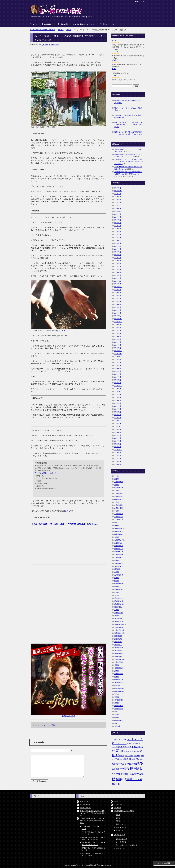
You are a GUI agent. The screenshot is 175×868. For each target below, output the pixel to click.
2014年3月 (118, 464)
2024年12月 (118, 205)
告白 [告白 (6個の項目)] (138, 751)
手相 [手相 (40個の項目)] (123, 768)
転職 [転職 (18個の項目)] (118, 779)
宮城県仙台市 (119, 566)
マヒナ (114, 40)
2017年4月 (118, 409)
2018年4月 (118, 374)
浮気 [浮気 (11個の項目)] (118, 774)
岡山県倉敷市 (119, 584)
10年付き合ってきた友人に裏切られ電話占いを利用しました (128, 116)
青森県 (117, 715)
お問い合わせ (84, 801)
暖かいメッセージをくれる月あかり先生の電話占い (128, 109)
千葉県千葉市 (119, 514)
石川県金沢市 (119, 683)
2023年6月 (118, 258)
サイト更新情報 (85, 805)
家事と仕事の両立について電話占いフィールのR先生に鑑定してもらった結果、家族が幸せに (129, 125)
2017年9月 (118, 394)
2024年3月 (118, 232)
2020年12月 (118, 281)
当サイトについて (109, 24)
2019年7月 (118, 330)
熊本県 (117, 677)
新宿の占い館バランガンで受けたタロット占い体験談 (128, 102)
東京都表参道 (119, 653)
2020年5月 (118, 301)
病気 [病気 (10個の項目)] (132, 774)
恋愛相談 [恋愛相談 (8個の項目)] (116, 769)
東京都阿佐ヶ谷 (119, 659)
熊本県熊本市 (119, 680)
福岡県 (117, 697)
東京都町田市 (119, 648)
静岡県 (117, 717)
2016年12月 (118, 421)
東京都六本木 (119, 621)
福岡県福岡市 (119, 700)
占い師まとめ (49, 24)
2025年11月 (118, 191)
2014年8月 (118, 456)
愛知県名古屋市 (119, 604)
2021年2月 (118, 275)
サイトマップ (141, 2)
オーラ (40, 725)
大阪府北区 (118, 543)
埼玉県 (117, 526)
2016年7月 (118, 435)
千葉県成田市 (119, 517)
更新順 (118, 821)
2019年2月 (118, 345)
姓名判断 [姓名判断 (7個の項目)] (137, 756)
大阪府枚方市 (119, 552)
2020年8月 (118, 293)
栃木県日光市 (119, 668)
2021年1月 (118, 278)
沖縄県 (117, 671)
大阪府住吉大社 (119, 540)
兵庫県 (117, 491)
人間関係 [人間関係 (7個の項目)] (140, 747)
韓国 (116, 723)
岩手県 (117, 587)
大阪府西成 (118, 557)
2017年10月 (118, 392)
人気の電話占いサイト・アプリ (85, 24)
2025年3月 (118, 197)
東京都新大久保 (119, 633)
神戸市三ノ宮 (119, 694)
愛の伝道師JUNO (68, 716)
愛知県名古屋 (119, 601)
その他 (117, 476)
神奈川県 (117, 685)
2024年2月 (118, 235)
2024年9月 (118, 214)
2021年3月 (118, 272)
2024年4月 (118, 229)
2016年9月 (118, 429)
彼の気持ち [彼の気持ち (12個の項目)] (117, 764)
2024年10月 (118, 211)
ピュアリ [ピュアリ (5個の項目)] (121, 747)
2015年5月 (118, 438)
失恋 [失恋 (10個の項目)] (127, 756)
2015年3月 (118, 444)
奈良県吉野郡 (119, 563)
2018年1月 (118, 383)
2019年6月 (118, 333)
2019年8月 (118, 328)
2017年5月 (118, 406)
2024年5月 (118, 226)
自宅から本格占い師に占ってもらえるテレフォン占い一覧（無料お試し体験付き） (92, 813)
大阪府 (117, 537)
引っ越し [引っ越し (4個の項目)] (141, 760)
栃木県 (117, 665)
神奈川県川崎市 (119, 688)
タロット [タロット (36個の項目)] (133, 739)
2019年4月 (118, 339)
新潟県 (117, 610)
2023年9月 (118, 249)
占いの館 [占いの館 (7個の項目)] (133, 751)
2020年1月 (118, 313)
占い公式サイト (121, 827)
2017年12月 (118, 386)
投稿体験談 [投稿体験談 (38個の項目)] (135, 768)
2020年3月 (118, 307)
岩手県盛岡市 (119, 589)
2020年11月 (118, 284)
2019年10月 (118, 322)
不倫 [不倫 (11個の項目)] (134, 747)
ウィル (114, 69)
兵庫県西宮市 (119, 499)
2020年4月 (118, 304)
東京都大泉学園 (119, 630)
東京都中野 (118, 619)
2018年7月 (118, 365)
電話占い (117, 712)
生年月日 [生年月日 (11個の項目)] (125, 774)
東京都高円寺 (54, 45)
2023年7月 (118, 255)
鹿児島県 (117, 726)
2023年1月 (118, 264)
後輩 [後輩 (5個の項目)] (125, 764)
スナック (47, 725)
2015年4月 (118, 441)
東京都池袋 (118, 639)
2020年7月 (118, 296)
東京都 (45, 45)
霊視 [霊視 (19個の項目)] (118, 784)
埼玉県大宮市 (119, 531)
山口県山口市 (119, 575)
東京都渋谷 (118, 642)
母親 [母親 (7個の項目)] (114, 774)
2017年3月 (118, 412)
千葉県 (117, 511)
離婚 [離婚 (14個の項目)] (124, 779)
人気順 (118, 815)
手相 (53, 725)
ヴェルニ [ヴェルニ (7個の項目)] (128, 747)
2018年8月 (118, 362)
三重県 (117, 479)
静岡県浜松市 (119, 720)
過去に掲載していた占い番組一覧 (127, 845)
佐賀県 (117, 485)
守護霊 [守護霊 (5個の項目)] (122, 760)
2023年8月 (118, 252)
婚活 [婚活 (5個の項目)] (113, 760)
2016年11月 (118, 424)
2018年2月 (118, 380)
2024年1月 (118, 237)
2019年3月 (118, 342)
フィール (115, 51)
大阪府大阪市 (119, 546)
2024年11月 (118, 208)
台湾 (116, 523)
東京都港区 (118, 645)
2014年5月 (118, 461)
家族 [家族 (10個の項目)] (126, 759)
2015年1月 (118, 447)
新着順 (118, 818)
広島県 (117, 592)
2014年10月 (118, 450)
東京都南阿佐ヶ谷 (120, 624)
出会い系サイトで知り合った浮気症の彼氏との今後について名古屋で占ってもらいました (128, 134)
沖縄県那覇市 (119, 674)
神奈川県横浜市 (119, 691)
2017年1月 (118, 418)
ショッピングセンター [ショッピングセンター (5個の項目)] (119, 740)
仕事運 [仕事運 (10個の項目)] (122, 751)
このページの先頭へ (165, 863)
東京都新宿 (118, 636)
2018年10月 (118, 357)
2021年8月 (118, 269)
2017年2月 (118, 415)
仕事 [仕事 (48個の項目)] (115, 751)
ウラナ (114, 75)
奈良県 (117, 560)
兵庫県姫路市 (119, 494)
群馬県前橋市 (119, 706)
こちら (68, 511)
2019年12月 (118, 316)
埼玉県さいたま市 (120, 528)
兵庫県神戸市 (119, 496)
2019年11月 (118, 319)
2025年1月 (118, 203)
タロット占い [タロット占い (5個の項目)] (131, 744)
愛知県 (117, 595)
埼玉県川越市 (119, 534)
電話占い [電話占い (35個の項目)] (133, 779)
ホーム (35, 24)
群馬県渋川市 (119, 709)
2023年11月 (118, 243)
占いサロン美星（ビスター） (46, 473)
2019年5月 (118, 336)
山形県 (117, 578)
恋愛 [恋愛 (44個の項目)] (140, 763)
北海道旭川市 (119, 505)
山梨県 (117, 581)
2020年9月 (118, 290)
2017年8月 (118, 397)
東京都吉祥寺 (119, 627)
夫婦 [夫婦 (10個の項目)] (122, 756)
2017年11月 (118, 389)
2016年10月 (118, 426)
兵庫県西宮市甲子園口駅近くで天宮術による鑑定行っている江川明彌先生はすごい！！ (128, 174)
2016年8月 (118, 432)
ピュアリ (115, 60)
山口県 (117, 572)
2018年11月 (118, 354)
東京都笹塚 (118, 651)
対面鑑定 (117, 569)
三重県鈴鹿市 (119, 482)
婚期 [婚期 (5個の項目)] (142, 756)
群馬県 (117, 703)
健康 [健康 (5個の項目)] (127, 751)
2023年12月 (118, 240)
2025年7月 (118, 194)
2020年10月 (118, 287)
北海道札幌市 (119, 508)
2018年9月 (118, 360)
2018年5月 (118, 371)
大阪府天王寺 (119, 549)
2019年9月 (118, 325)
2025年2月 (118, 200)
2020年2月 (118, 310)
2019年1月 (118, 348)
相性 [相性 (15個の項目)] (136, 774)
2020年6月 (118, 299)
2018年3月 (118, 377)
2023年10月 (118, 246)
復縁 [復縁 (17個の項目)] (129, 764)
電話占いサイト (121, 824)
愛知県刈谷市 (119, 598)
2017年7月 (118, 400)
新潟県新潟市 (119, 613)
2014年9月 (118, 453)
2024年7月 (118, 220)
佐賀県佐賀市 (119, 488)
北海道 (117, 502)
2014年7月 (118, 458)
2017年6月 (118, 403)
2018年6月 (118, 368)
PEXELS (62, 331)
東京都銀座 (118, 656)
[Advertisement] (68, 548)
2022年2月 (118, 267)
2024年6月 (118, 223)
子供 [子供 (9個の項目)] (117, 759)
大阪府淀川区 (119, 555)
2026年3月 (118, 188)
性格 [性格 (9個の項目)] (134, 764)
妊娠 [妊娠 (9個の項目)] (131, 756)
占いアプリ (119, 831)
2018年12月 (118, 351)
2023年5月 (118, 261)
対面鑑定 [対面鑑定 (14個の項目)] (133, 759)
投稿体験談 (64, 24)
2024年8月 (118, 217)
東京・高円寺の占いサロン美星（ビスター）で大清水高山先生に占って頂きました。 (66, 524)
